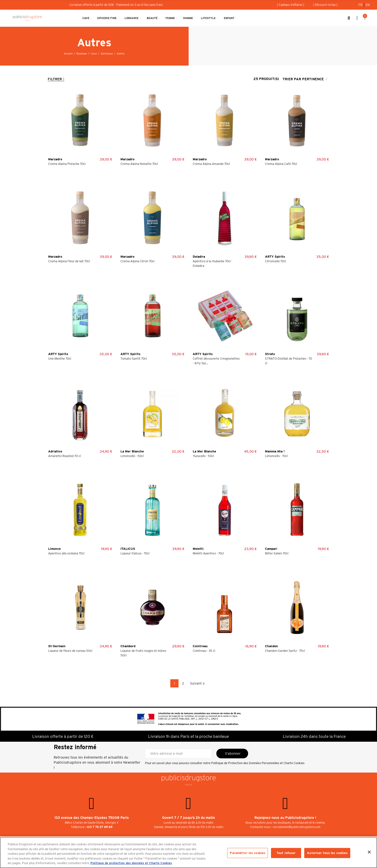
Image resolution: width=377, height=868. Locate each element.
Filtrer (55, 79)
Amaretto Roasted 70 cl (64, 456)
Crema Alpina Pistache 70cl (67, 164)
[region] (188, 853)
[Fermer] (369, 852)
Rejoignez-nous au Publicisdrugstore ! (285, 818)
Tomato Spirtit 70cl (134, 359)
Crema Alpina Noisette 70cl (139, 164)
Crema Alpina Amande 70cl (211, 164)
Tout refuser (286, 853)
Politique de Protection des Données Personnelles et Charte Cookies (258, 763)
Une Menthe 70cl (60, 359)
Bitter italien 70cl (277, 553)
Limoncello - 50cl (132, 456)
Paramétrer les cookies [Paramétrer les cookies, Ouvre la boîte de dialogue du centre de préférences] (248, 853)
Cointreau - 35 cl (204, 651)
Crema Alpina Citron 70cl (137, 261)
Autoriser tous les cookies (327, 853)
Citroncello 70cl (275, 261)
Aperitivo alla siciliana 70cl (66, 553)
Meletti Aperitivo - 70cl (208, 553)
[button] (291, 5)
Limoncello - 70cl (276, 456)
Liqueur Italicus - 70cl (135, 553)
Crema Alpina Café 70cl (281, 164)
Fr (361, 5)
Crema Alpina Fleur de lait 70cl (69, 261)
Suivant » (197, 683)
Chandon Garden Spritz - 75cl (285, 651)
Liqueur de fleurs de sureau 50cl (70, 651)
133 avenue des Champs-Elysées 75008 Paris (92, 818)
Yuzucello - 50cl (203, 456)
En (368, 5)
